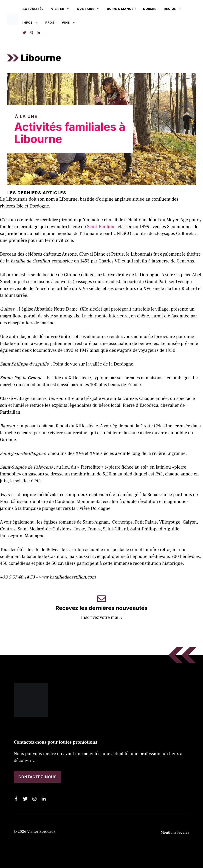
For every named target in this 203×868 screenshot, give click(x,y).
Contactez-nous (37, 777)
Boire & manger (121, 9)
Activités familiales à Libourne (70, 133)
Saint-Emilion (101, 227)
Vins (70, 22)
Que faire (90, 9)
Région (175, 9)
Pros (50, 22)
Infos (32, 22)
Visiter (62, 9)
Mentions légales (175, 833)
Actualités (33, 9)
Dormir (150, 9)
